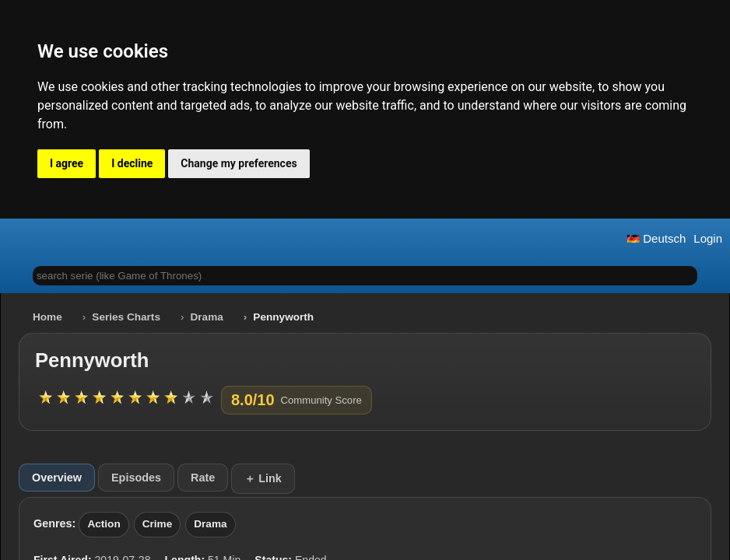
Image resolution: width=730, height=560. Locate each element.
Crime (158, 524)
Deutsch (656, 238)
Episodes (136, 478)
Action (104, 524)
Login (708, 238)
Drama (207, 317)
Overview (57, 478)
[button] (18, 238)
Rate (203, 478)
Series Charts (126, 317)
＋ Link (263, 478)
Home (47, 317)
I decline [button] (132, 163)
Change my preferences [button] (239, 163)
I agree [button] (67, 163)
